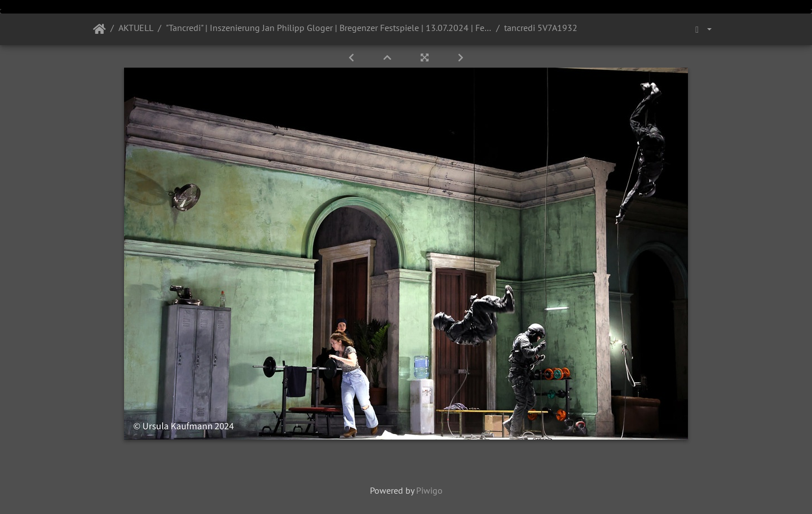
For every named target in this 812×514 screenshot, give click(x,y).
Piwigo (429, 490)
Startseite (100, 29)
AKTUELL (136, 28)
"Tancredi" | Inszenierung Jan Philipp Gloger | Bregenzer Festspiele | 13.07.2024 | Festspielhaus (329, 28)
